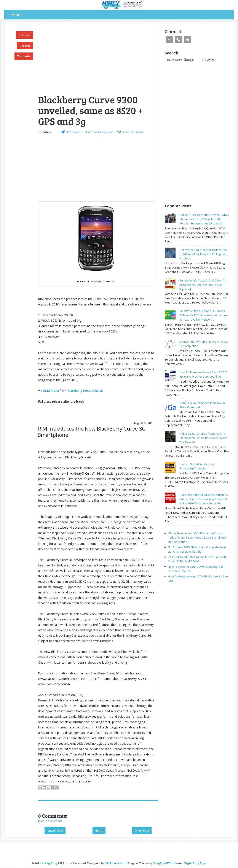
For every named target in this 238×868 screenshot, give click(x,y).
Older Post (142, 831)
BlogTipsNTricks (165, 863)
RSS (178, 40)
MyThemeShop (116, 863)
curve (111, 132)
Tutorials (24, 56)
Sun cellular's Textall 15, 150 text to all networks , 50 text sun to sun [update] (203, 285)
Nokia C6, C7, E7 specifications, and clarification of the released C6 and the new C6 (203, 438)
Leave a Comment (133, 132)
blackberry (99, 132)
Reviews (24, 35)
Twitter (187, 40)
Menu (17, 15)
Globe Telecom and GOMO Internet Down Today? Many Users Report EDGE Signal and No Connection (197, 537)
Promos (25, 46)
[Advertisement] (89, 26)
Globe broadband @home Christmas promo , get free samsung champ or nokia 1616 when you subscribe (204, 499)
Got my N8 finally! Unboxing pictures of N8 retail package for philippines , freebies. (204, 254)
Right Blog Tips (195, 863)
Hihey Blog (49, 863)
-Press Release (75, 132)
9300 (88, 132)
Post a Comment (50, 821)
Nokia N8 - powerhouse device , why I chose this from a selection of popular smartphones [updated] (204, 219)
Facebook (169, 40)
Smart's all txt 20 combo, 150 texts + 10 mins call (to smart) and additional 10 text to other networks (204, 315)
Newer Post (55, 831)
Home (99, 831)
